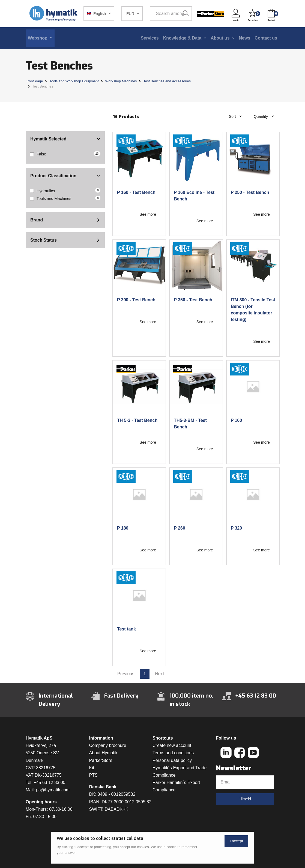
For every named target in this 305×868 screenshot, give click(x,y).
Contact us (266, 38)
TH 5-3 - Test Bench (137, 420)
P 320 (237, 528)
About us (220, 38)
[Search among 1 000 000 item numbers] (167, 14)
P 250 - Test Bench (250, 192)
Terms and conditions (173, 753)
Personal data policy (172, 760)
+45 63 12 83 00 (49, 783)
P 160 (237, 420)
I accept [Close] (236, 841)
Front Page (34, 81)
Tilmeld (245, 799)
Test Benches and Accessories (167, 81)
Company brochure (108, 745)
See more (148, 214)
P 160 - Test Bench (136, 192)
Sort (233, 116)
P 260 (180, 528)
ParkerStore (101, 760)
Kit (92, 768)
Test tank (126, 629)
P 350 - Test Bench (193, 300)
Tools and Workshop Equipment (74, 81)
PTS (93, 775)
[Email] (245, 782)
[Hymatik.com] (54, 14)
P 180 (123, 528)
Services (150, 38)
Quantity (261, 116)
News (245, 38)
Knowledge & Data (182, 38)
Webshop (38, 38)
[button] (99, 14)
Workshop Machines (121, 81)
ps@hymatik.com (53, 790)
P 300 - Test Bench (136, 300)
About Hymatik (103, 753)
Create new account (172, 745)
